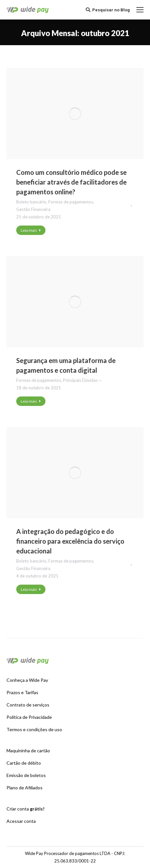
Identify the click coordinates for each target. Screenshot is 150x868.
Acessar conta (21, 821)
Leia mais (31, 230)
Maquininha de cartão (28, 751)
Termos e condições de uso (34, 729)
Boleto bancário (31, 202)
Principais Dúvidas (80, 380)
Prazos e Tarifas (22, 692)
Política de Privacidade (29, 717)
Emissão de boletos (26, 775)
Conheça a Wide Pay (27, 680)
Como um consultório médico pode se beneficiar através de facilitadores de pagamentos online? (71, 182)
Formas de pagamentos (71, 202)
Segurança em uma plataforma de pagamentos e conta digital (66, 365)
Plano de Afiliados (25, 788)
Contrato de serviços (28, 705)
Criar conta (25, 809)
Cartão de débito (24, 763)
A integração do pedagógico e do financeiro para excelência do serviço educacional (70, 541)
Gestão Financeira (33, 209)
